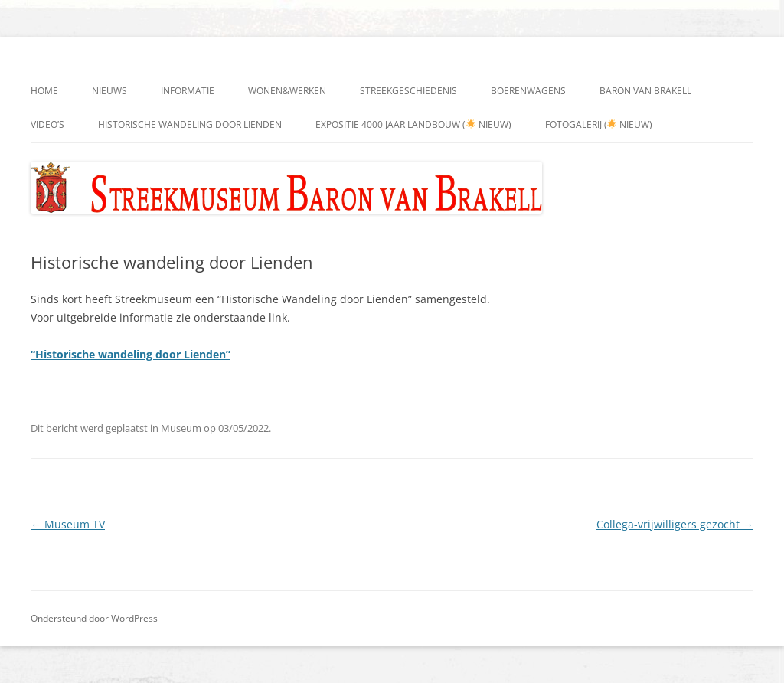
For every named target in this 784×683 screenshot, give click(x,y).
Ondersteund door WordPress (94, 618)
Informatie (188, 91)
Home (44, 91)
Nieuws (109, 91)
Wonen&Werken (287, 91)
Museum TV (68, 524)
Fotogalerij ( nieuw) (599, 124)
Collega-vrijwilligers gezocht (675, 524)
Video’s (47, 124)
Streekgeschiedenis (408, 91)
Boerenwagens (528, 91)
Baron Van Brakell (645, 91)
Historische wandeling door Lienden (190, 124)
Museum (181, 428)
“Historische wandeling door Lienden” (131, 354)
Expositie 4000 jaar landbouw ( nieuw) (413, 124)
